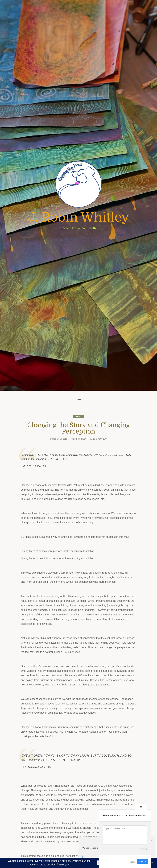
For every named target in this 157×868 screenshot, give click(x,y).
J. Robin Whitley (78, 217)
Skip (133, 862)
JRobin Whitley (79, 439)
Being (79, 416)
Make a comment (98, 439)
